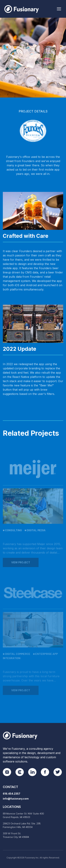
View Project (21, 565)
